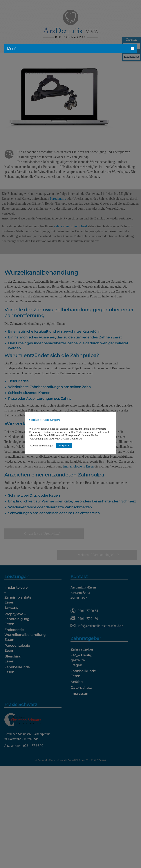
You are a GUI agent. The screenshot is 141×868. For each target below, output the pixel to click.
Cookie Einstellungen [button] (42, 446)
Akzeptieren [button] (64, 445)
